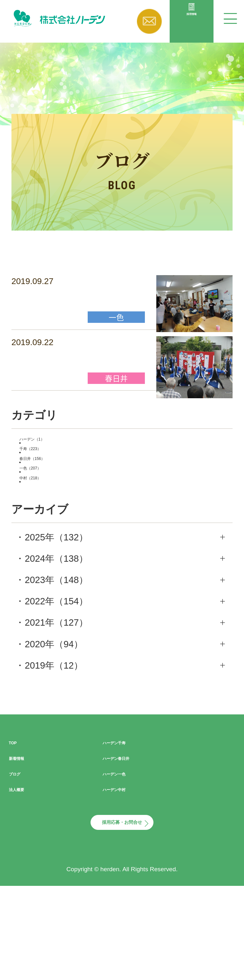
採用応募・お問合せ (122, 906)
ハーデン (55, 478)
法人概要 (27, 862)
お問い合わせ (149, 21)
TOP (18, 816)
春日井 (55, 513)
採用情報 (192, 34)
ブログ (23, 847)
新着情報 (27, 831)
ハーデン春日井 (135, 831)
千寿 (51, 496)
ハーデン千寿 (131, 816)
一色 (51, 531)
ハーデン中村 (131, 862)
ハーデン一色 (131, 847)
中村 (51, 548)
